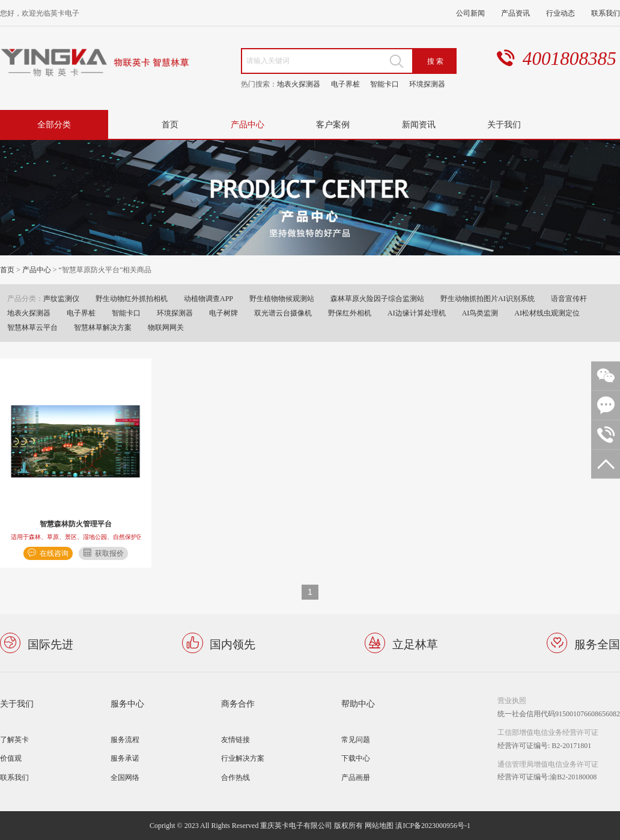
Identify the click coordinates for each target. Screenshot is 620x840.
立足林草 (415, 643)
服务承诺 (125, 758)
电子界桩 (345, 84)
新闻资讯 (419, 124)
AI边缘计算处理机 (417, 313)
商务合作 (238, 703)
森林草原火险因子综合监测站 (377, 298)
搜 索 (435, 61)
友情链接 (236, 739)
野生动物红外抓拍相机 (132, 298)
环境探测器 (427, 84)
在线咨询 (54, 553)
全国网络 (125, 777)
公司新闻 (470, 13)
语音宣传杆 (569, 298)
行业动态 (561, 13)
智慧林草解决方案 (103, 327)
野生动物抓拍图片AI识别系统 (488, 298)
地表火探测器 (299, 84)
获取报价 (109, 553)
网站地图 (379, 825)
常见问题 (356, 739)
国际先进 (50, 643)
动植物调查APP (208, 298)
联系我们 (606, 13)
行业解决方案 (243, 758)
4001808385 (570, 59)
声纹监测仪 (61, 298)
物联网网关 (166, 327)
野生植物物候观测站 (282, 298)
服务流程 (125, 739)
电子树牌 (223, 313)
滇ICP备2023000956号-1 (433, 825)
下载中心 (356, 758)
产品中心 (248, 124)
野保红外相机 (350, 313)
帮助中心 (358, 703)
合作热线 (236, 777)
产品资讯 (515, 13)
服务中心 (127, 703)
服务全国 (597, 643)
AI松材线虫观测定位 (547, 313)
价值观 (11, 758)
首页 (170, 124)
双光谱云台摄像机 (283, 313)
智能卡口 (384, 84)
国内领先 (232, 643)
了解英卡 (14, 739)
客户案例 (333, 124)
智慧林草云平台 (32, 327)
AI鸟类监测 (480, 313)
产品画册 (356, 777)
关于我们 (504, 124)
